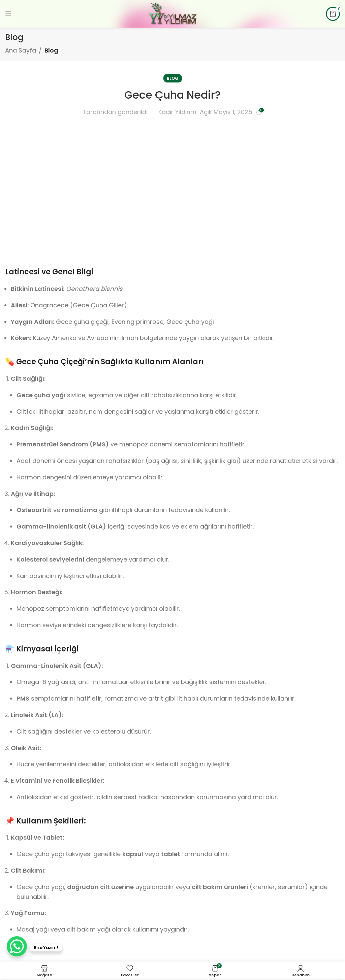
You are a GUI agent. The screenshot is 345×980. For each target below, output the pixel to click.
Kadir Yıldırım (177, 112)
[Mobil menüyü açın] (8, 14)
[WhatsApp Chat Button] (17, 946)
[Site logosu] (172, 13)
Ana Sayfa (21, 50)
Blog (51, 50)
